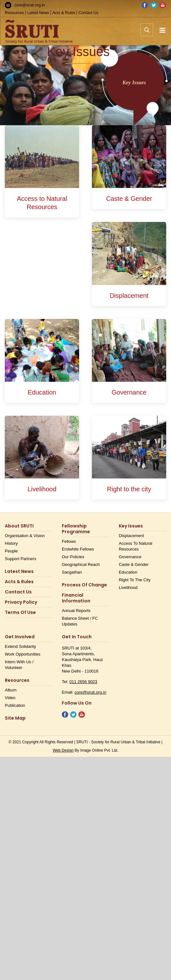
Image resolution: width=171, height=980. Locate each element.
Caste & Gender (134, 564)
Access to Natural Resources (136, 546)
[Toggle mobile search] (147, 33)
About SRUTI (19, 526)
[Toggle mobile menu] (163, 30)
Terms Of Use (20, 612)
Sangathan (72, 572)
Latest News (38, 13)
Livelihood (128, 588)
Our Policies (73, 557)
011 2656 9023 (83, 682)
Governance (130, 557)
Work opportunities (23, 654)
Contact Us (88, 13)
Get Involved (20, 637)
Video (10, 698)
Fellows (69, 541)
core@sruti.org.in (30, 5)
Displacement (131, 536)
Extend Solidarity (20, 646)
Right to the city (135, 580)
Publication (15, 705)
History (11, 543)
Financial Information (76, 598)
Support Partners (20, 559)
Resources (14, 13)
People (11, 551)
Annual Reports (76, 611)
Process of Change (84, 585)
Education (128, 572)
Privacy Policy (21, 602)
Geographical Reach (81, 564)
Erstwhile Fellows (78, 549)
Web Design (63, 750)
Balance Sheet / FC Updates (80, 621)
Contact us (18, 592)
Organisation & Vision (25, 536)
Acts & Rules (64, 13)
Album (11, 690)
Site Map (15, 718)
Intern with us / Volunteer (19, 665)
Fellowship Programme (76, 529)
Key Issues (131, 526)
